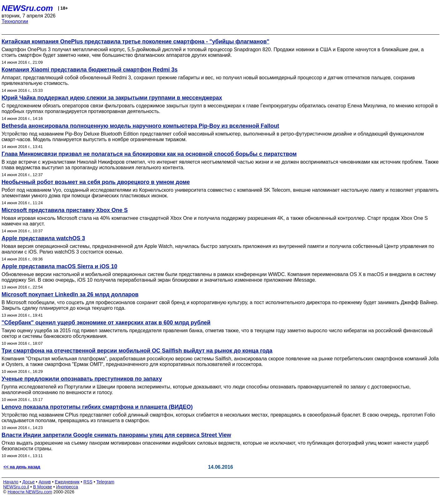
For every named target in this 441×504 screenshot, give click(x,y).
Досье (28, 482)
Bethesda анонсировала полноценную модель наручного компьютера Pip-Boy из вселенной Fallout (140, 126)
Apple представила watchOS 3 (43, 238)
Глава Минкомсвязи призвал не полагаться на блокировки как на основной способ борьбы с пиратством (149, 154)
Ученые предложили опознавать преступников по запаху (82, 379)
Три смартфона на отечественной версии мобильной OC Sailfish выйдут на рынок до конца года (137, 351)
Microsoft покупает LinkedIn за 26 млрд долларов (70, 294)
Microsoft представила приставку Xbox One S (65, 210)
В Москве (43, 487)
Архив (45, 482)
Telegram (105, 482)
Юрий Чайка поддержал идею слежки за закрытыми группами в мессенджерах (112, 98)
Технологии (15, 21)
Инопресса (67, 487)
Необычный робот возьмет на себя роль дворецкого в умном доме (96, 182)
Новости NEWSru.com (30, 492)
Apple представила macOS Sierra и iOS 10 (59, 266)
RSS (88, 482)
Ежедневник (67, 482)
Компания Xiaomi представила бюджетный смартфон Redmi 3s (90, 70)
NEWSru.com (27, 8)
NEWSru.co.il (16, 487)
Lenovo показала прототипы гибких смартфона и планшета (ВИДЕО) (97, 407)
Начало (11, 482)
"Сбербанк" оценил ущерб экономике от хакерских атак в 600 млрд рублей (106, 323)
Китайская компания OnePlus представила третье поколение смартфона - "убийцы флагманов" (135, 42)
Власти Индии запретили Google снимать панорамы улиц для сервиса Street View (116, 435)
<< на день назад (22, 467)
